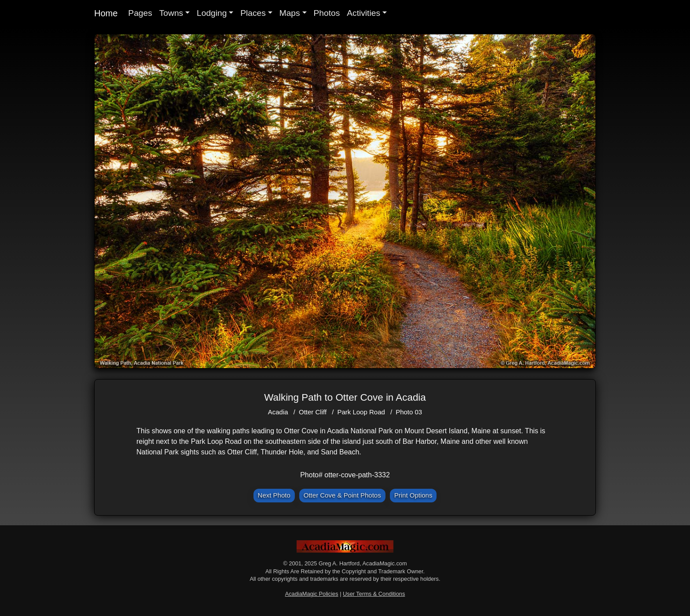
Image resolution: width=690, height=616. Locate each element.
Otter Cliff (313, 412)
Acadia (278, 412)
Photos (327, 13)
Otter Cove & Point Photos (342, 495)
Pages (140, 13)
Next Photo (274, 495)
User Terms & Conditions (374, 594)
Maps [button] (290, 13)
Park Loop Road (361, 412)
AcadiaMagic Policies (312, 594)
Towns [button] (171, 13)
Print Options (413, 495)
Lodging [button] (212, 13)
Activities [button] (363, 13)
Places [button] (253, 13)
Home (106, 13)
